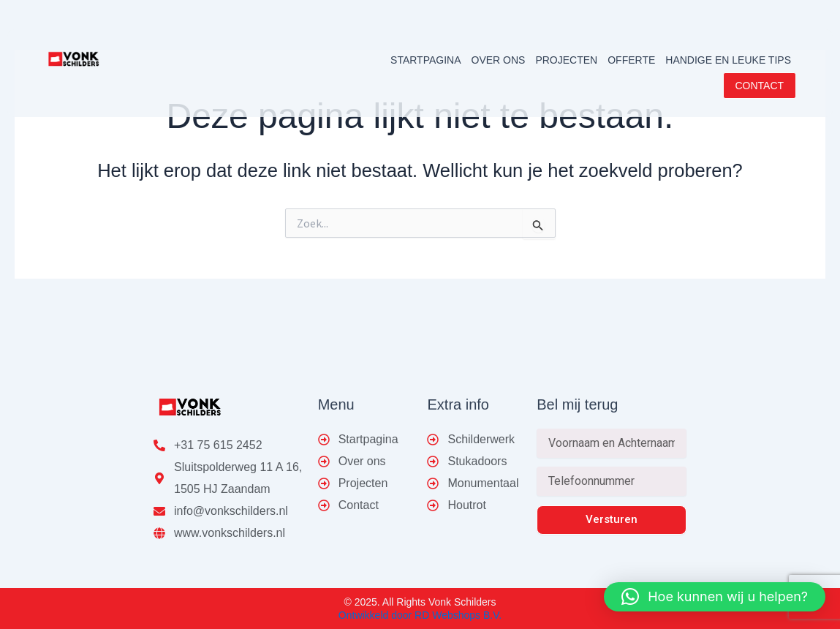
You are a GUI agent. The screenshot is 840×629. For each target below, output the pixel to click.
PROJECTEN (566, 60)
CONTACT (760, 86)
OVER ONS (499, 60)
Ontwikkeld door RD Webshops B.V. (420, 615)
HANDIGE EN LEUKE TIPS (728, 60)
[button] (715, 597)
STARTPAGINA (425, 60)
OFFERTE (631, 60)
